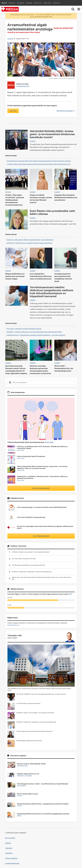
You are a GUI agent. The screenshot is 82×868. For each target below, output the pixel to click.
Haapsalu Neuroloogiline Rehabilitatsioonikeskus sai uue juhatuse (66, 197)
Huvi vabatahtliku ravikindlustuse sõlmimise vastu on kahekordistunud (41, 276)
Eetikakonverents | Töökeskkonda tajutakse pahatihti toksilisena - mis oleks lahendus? (36, 335)
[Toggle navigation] (79, 9)
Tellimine (56, 3)
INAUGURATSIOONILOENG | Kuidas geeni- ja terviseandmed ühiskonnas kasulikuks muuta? (52, 134)
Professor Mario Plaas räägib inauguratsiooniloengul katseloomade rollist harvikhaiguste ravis (39, 164)
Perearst (12, 3)
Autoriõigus (9, 853)
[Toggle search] (73, 9)
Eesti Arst (38, 3)
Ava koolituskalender (41, 488)
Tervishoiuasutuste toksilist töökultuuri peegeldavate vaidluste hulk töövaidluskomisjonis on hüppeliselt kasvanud (51, 292)
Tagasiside (9, 848)
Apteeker (20, 3)
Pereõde (29, 3)
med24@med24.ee (23, 86)
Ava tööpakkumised (41, 536)
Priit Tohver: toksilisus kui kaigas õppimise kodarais (24, 329)
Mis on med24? (10, 838)
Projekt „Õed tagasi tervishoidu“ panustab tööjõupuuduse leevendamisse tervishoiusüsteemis (15, 200)
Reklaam (8, 843)
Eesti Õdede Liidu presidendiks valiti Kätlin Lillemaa (52, 212)
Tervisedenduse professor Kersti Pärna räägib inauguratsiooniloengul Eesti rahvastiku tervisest (39, 161)
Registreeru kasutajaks (66, 111)
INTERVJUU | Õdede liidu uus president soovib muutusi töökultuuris (29, 243)
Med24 (4, 3)
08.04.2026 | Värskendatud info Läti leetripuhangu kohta (64, 368)
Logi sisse (13, 111)
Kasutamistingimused (12, 863)
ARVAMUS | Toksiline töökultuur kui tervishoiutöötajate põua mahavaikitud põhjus (34, 332)
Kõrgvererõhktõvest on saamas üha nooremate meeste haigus (15, 276)
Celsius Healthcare (11, 858)
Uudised (10, 39)
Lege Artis (47, 3)
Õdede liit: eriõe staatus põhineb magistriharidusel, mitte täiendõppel (30, 240)
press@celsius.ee (13, 625)
